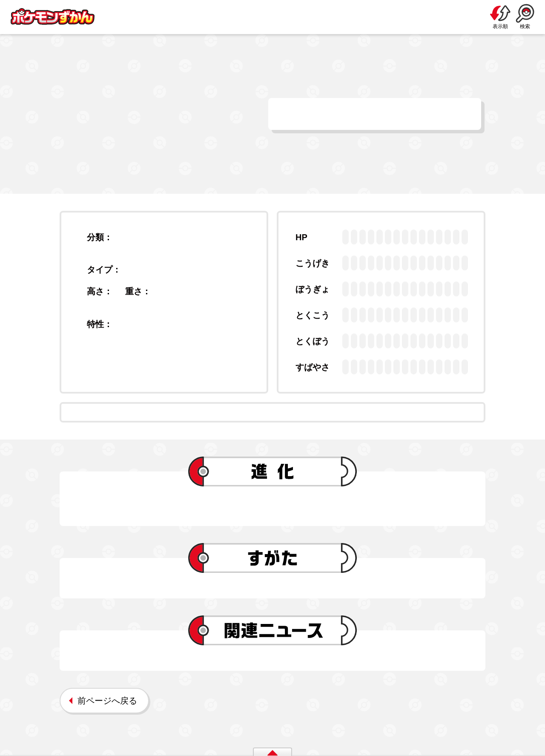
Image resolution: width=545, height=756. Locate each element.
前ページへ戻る (107, 701)
